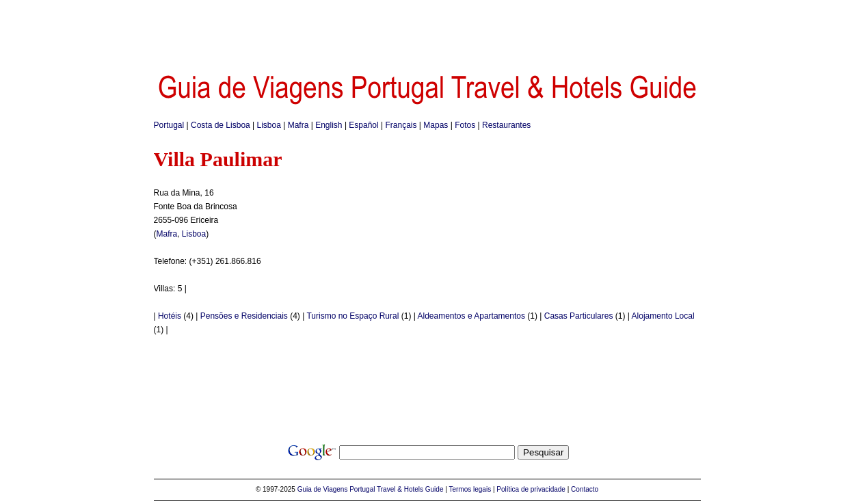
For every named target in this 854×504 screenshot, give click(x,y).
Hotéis (170, 316)
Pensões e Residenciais (244, 316)
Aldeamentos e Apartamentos (471, 316)
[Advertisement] (427, 31)
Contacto (585, 489)
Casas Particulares (579, 316)
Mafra (298, 125)
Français (401, 125)
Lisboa (269, 125)
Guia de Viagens (323, 489)
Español (363, 125)
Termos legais (470, 489)
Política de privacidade (531, 489)
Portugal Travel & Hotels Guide (396, 489)
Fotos (465, 125)
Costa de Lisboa (221, 125)
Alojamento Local (663, 316)
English (329, 125)
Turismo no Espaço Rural (352, 316)
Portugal (169, 125)
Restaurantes (506, 125)
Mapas (436, 125)
